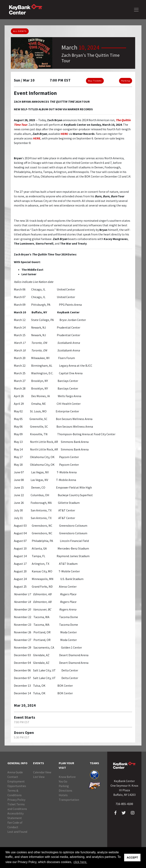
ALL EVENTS (20, 31)
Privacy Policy (16, 800)
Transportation (69, 800)
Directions (65, 790)
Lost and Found (17, 832)
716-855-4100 (124, 804)
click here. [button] (80, 862)
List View (39, 777)
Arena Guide (15, 772)
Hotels (63, 795)
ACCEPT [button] (132, 858)
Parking (126, 81)
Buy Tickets (95, 81)
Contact (13, 777)
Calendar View (42, 772)
